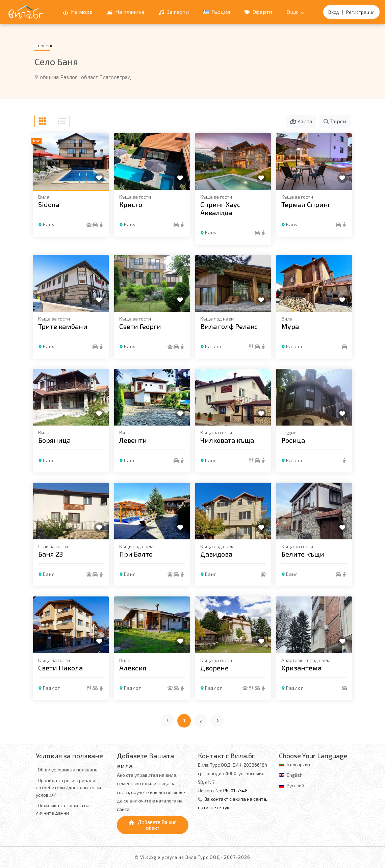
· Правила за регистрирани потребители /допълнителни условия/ (68, 788)
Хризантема (301, 668)
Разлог (214, 346)
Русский (296, 785)
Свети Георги (140, 326)
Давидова (216, 554)
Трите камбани (63, 326)
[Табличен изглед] (42, 121)
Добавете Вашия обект (153, 825)
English (295, 775)
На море (78, 12)
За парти (174, 12)
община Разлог (59, 77)
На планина (126, 12)
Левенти (133, 440)
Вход (334, 12)
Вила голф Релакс (229, 326)
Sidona (49, 204)
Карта (301, 121)
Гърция (217, 12)
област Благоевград (106, 77)
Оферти (258, 12)
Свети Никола (60, 668)
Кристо (131, 204)
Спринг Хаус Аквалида (220, 208)
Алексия (133, 668)
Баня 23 (50, 554)
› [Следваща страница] (218, 719)
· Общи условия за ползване (67, 770)
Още (296, 12)
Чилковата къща (227, 440)
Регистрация (360, 12)
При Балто (136, 554)
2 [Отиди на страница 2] (201, 721)
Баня (49, 224)
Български (298, 764)
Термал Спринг (306, 204)
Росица (293, 440)
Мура (290, 326)
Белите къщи (303, 554)
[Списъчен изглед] (62, 121)
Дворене (214, 668)
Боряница (54, 440)
